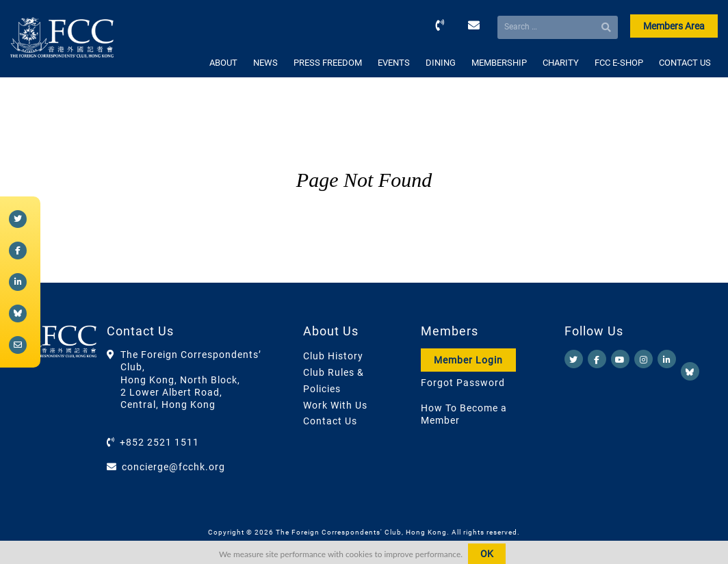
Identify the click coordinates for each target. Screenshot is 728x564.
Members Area (674, 26)
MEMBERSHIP (499, 63)
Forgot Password (463, 383)
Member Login (468, 360)
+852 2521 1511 (159, 442)
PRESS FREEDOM (328, 63)
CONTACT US (685, 63)
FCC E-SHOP (619, 63)
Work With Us (335, 405)
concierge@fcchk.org (173, 467)
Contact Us (330, 421)
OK (487, 554)
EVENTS (394, 63)
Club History (333, 356)
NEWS (265, 63)
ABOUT (223, 63)
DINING (441, 63)
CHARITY (561, 63)
